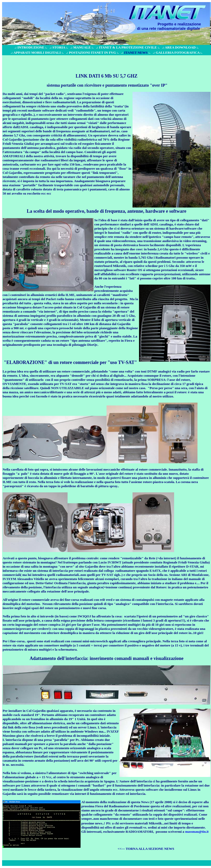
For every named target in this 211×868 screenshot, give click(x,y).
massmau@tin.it (197, 832)
